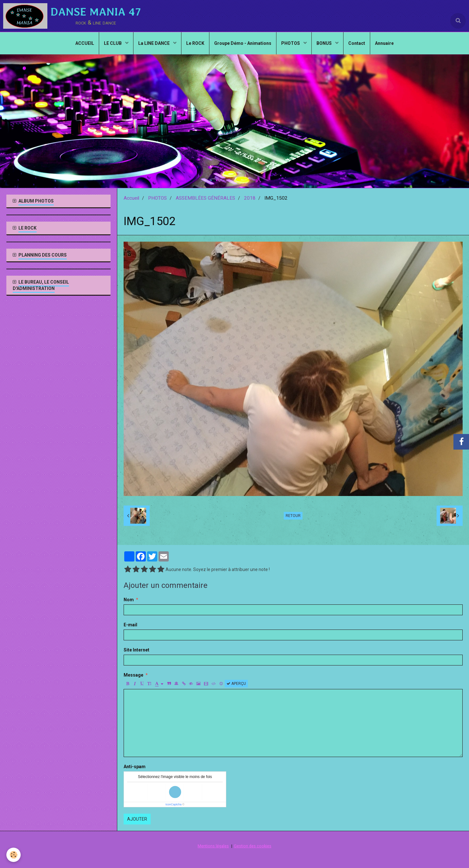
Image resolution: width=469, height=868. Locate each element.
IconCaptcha (174, 804)
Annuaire (384, 43)
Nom (129, 600)
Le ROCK (195, 43)
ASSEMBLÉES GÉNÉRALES (205, 198)
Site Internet (136, 650)
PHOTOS (291, 43)
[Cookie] (14, 855)
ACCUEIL (85, 43)
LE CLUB (113, 43)
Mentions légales (213, 846)
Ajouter (137, 819)
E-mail (130, 625)
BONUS (325, 43)
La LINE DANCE (154, 43)
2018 (250, 198)
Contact (357, 43)
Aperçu (236, 684)
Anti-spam (135, 767)
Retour (293, 516)
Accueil (131, 198)
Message (133, 675)
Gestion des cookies (253, 846)
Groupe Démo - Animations (243, 43)
